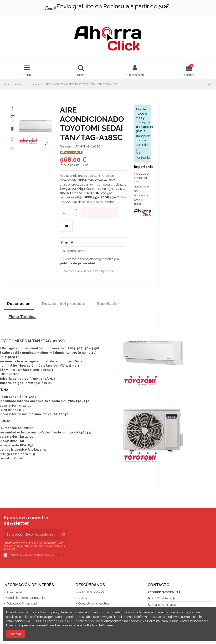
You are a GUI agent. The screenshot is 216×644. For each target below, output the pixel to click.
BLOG (83, 598)
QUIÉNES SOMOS (91, 592)
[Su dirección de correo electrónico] (31, 535)
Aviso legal (14, 592)
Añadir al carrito (100, 213)
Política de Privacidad (22, 603)
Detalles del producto (64, 304)
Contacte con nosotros (94, 603)
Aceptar (16, 634)
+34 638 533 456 (164, 605)
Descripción (19, 304)
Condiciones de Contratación (26, 598)
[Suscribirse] (64, 535)
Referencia (67, 146)
